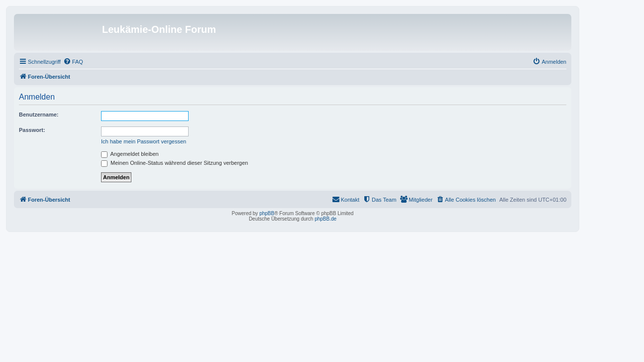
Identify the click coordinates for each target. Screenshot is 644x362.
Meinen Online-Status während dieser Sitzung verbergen (174, 163)
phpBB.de (325, 219)
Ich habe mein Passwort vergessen (144, 141)
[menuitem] (73, 62)
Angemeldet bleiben (130, 154)
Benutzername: (39, 115)
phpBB (267, 213)
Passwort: (32, 130)
